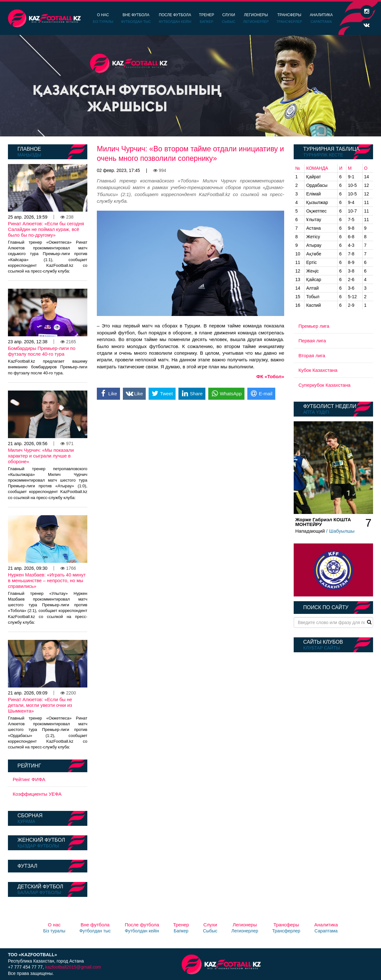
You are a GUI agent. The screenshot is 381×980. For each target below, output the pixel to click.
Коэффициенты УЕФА (37, 794)
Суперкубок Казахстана (324, 385)
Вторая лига (312, 355)
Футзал (27, 866)
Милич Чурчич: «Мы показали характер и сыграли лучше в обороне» (41, 456)
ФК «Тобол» (270, 376)
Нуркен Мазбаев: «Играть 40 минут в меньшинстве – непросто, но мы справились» (47, 580)
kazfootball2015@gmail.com (73, 967)
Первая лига (312, 341)
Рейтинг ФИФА (29, 779)
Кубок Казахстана (318, 370)
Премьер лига (314, 326)
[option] (190, 86)
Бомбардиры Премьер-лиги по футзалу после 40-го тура (42, 351)
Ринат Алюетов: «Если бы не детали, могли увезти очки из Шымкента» (40, 705)
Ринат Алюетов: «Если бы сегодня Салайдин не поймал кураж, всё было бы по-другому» (46, 229)
